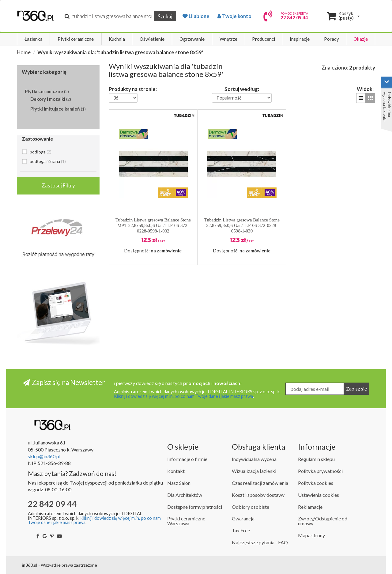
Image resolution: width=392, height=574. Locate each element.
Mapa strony (311, 535)
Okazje (361, 39)
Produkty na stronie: (133, 89)
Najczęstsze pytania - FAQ (260, 542)
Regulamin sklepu (316, 459)
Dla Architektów (185, 495)
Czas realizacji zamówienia (260, 483)
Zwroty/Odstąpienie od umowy (323, 521)
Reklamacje (310, 507)
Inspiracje (300, 39)
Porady (332, 39)
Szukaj (165, 16)
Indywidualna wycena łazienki (387, 107)
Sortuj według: (242, 89)
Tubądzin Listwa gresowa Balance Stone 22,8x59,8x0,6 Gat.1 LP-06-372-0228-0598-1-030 (242, 225)
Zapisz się (356, 389)
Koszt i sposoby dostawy (258, 495)
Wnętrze (228, 39)
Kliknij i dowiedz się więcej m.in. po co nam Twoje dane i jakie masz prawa (183, 396)
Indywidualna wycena (254, 459)
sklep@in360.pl (44, 456)
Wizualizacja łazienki (254, 471)
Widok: (365, 89)
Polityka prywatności (320, 471)
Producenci (264, 39)
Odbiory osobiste (251, 507)
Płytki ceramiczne (76, 39)
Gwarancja (243, 518)
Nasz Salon (179, 483)
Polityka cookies (316, 483)
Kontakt (176, 471)
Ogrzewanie (192, 39)
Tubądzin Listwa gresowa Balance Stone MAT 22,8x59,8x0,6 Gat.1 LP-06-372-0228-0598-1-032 (153, 225)
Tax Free (241, 530)
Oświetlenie (152, 39)
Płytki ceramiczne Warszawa (186, 521)
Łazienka (34, 39)
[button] (361, 98)
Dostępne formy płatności (195, 507)
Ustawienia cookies (318, 495)
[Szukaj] (112, 16)
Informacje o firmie (187, 459)
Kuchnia (117, 39)
